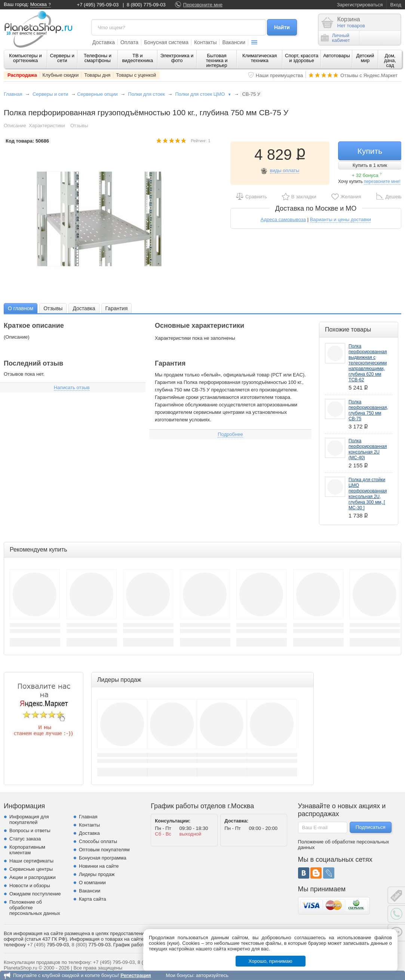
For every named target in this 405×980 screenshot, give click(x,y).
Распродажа (22, 75)
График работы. (131, 945)
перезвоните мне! (382, 181)
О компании (92, 883)
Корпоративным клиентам (27, 850)
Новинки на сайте (99, 866)
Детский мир (365, 58)
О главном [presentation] (21, 308)
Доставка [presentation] (84, 308)
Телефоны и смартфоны (98, 58)
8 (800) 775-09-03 (146, 5)
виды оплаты (285, 170)
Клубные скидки (61, 75)
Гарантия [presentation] (117, 308)
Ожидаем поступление (35, 894)
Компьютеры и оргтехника (25, 58)
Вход (396, 5)
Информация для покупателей (29, 819)
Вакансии (234, 42)
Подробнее (230, 434)
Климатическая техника (260, 58)
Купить (370, 151)
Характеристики (47, 126)
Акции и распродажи (33, 877)
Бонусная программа (103, 858)
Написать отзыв (72, 387)
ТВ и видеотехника (137, 58)
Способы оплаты (98, 841)
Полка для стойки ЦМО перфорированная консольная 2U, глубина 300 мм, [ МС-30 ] (368, 494)
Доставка (104, 42)
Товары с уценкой (136, 75)
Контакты (205, 42)
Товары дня (97, 75)
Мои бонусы (179, 975)
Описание (15, 126)
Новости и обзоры (30, 886)
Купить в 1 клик (370, 165)
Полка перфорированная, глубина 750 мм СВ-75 (368, 410)
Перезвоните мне (203, 5)
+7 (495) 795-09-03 (98, 5)
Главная (13, 94)
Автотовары (337, 56)
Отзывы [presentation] (53, 308)
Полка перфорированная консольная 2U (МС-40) (368, 449)
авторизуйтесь (212, 975)
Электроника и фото (177, 58)
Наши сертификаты (31, 861)
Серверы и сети (62, 58)
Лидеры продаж (97, 874)
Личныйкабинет (335, 38)
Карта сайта (92, 899)
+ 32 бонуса (366, 175)
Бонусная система (166, 42)
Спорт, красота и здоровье (302, 58)
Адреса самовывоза (283, 219)
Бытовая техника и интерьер (217, 60)
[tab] (21, 308)
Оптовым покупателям (104, 850)
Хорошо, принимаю (271, 961)
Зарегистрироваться (360, 5)
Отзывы (79, 126)
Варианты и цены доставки (340, 219)
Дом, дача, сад (390, 60)
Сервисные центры (31, 869)
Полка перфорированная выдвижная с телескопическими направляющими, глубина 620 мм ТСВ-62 (368, 363)
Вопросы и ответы (30, 831)
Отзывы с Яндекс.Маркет (369, 75)
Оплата (129, 42)
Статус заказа (25, 839)
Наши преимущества (280, 75)
